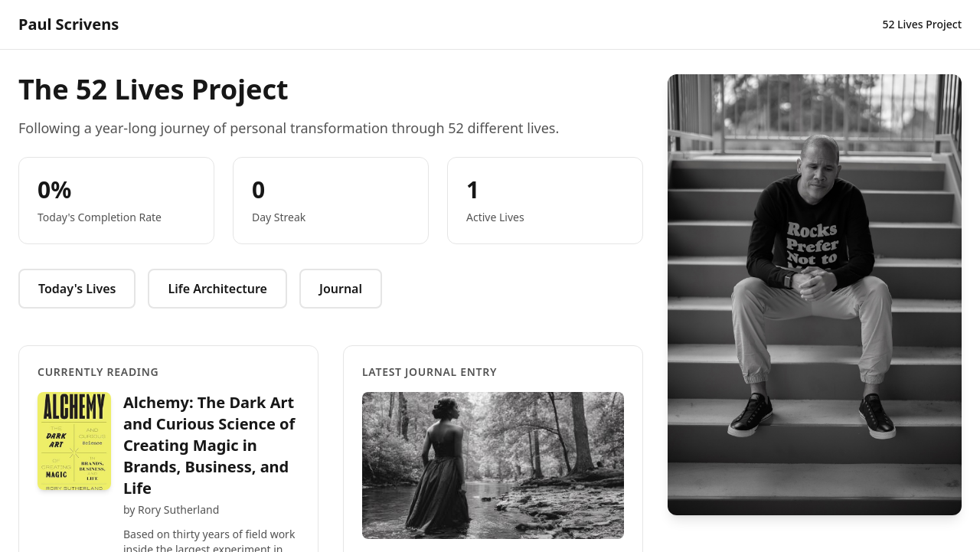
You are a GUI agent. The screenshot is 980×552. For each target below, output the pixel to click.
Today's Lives (77, 289)
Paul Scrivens (69, 24)
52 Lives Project (922, 24)
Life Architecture (217, 289)
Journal (341, 289)
